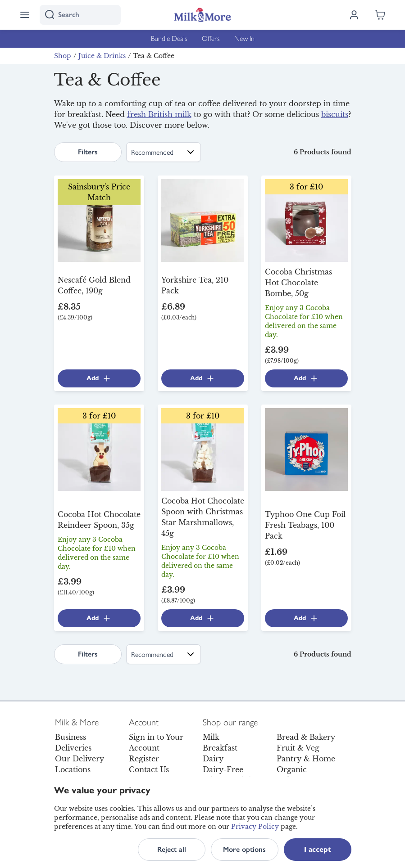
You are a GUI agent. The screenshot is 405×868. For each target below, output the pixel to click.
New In (244, 38)
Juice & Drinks (102, 56)
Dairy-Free (223, 769)
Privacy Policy (255, 827)
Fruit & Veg (298, 748)
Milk (211, 737)
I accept (318, 849)
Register (144, 759)
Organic (292, 769)
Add (99, 378)
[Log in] (354, 15)
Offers (211, 38)
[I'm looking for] (80, 15)
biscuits (335, 114)
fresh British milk (159, 114)
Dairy (213, 759)
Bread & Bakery (306, 737)
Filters (88, 152)
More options (244, 849)
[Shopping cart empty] (380, 15)
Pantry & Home (306, 759)
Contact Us (149, 769)
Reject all (172, 849)
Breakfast (220, 748)
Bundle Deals (169, 38)
